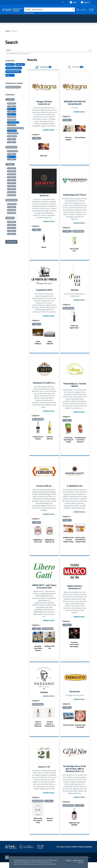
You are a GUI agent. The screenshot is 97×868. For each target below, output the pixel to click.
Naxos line (44, 156)
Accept (81, 863)
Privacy (69, 860)
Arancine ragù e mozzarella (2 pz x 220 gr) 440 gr (80, 544)
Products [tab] (76, 67)
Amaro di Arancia (50, 825)
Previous (61, 132)
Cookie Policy (78, 860)
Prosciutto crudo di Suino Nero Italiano (74, 649)
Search (9, 50)
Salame (44, 248)
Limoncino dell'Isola (50, 442)
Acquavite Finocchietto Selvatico (38, 653)
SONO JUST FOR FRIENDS (74, 830)
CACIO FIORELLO (38, 346)
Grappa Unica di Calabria (38, 442)
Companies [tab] (43, 67)
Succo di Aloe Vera (74, 253)
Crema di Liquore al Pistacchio (38, 729)
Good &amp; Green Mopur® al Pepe (68, 444)
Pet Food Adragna (68, 139)
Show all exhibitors (29, 13)
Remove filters (11, 242)
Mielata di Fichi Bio (50, 652)
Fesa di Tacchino (68, 730)
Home (7, 31)
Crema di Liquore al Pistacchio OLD (50, 729)
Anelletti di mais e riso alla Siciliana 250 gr (68, 544)
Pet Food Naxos (80, 138)
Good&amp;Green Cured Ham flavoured (80, 444)
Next (89, 132)
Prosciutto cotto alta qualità (80, 731)
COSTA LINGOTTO (50, 346)
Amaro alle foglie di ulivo (74, 331)
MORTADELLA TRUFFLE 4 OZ (50, 545)
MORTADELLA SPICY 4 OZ (38, 545)
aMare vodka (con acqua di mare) (38, 826)
